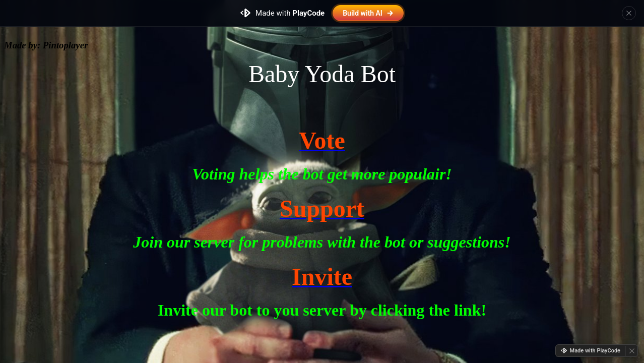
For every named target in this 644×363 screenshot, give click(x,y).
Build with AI (368, 13)
